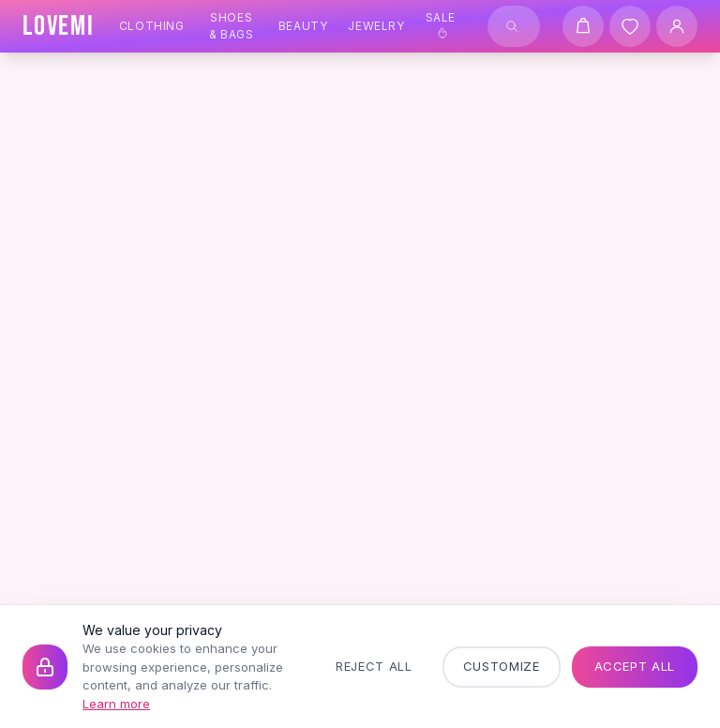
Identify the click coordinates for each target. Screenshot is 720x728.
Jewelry (376, 26)
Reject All (374, 666)
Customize (502, 666)
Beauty (303, 26)
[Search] (512, 26)
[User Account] (677, 26)
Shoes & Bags (232, 26)
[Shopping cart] (583, 26)
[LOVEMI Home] (59, 26)
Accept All (635, 666)
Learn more (116, 704)
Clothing (152, 26)
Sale (441, 24)
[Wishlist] (630, 26)
